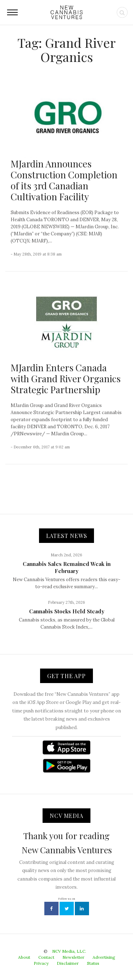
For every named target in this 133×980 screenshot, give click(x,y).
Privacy (41, 963)
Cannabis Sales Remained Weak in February (67, 567)
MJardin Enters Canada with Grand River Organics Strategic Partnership (66, 379)
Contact (46, 957)
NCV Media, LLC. (69, 951)
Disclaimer (68, 963)
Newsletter (73, 957)
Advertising (104, 957)
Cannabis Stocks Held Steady (67, 611)
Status (93, 963)
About (24, 957)
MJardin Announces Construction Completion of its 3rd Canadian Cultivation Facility (64, 180)
